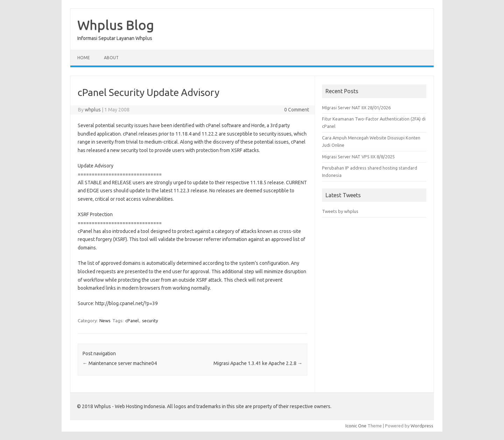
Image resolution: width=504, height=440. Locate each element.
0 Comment (297, 110)
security (150, 321)
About (111, 58)
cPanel (132, 321)
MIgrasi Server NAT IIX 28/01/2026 (356, 108)
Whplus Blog (116, 25)
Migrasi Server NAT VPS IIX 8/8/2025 (358, 157)
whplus (93, 110)
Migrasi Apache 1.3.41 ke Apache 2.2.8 (258, 363)
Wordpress (422, 426)
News (105, 321)
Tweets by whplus (340, 211)
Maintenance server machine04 (120, 363)
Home (84, 58)
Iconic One (356, 426)
